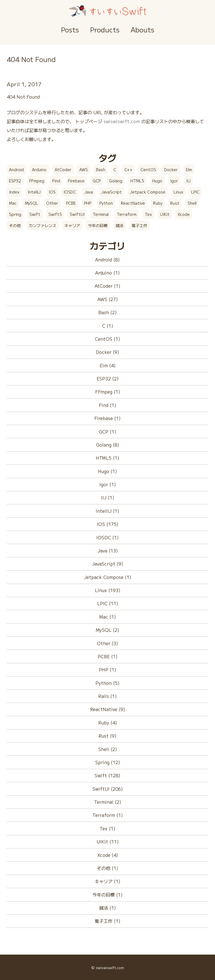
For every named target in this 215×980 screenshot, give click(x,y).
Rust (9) (107, 736)
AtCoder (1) (107, 286)
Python (106, 203)
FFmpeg (37, 181)
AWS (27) (108, 299)
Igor (174, 181)
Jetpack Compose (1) (108, 577)
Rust (175, 203)
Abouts (142, 29)
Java (89, 192)
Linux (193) (108, 590)
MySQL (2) (107, 630)
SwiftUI (77, 214)
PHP (88, 203)
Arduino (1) (107, 273)
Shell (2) (108, 749)
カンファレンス (43, 225)
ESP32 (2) (108, 378)
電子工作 (139, 225)
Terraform (127, 214)
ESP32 (15, 181)
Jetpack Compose (148, 192)
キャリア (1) (107, 881)
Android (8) (107, 259)
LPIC (195, 192)
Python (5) (107, 683)
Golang (116, 181)
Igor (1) (108, 484)
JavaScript (111, 192)
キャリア (72, 225)
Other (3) (107, 643)
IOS (52, 192)
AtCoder (63, 170)
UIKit (165, 214)
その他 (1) (107, 868)
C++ (128, 170)
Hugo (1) (107, 471)
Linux (178, 192)
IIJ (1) (108, 497)
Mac (13, 203)
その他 (15, 225)
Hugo (157, 181)
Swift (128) (107, 775)
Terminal (101, 214)
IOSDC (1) (107, 537)
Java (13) (108, 550)
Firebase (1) (107, 418)
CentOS (148, 170)
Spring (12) (108, 762)
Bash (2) (107, 312)
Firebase (76, 181)
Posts (70, 29)
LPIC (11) (108, 603)
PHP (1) (107, 669)
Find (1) (107, 405)
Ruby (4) (108, 723)
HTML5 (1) (107, 458)
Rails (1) (107, 696)
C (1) (108, 326)
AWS (84, 170)
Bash (101, 170)
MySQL (31, 203)
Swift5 (55, 214)
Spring (15, 214)
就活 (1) (107, 908)
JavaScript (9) (107, 564)
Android (16, 170)
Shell (192, 203)
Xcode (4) (108, 855)
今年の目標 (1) (107, 895)
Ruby (158, 203)
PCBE (71, 203)
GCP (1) (107, 431)
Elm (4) (108, 365)
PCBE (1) (108, 656)
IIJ (188, 181)
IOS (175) (108, 524)
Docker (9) (107, 352)
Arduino (39, 170)
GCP (97, 181)
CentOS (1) (107, 339)
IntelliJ (34, 192)
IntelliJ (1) (107, 511)
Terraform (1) (108, 815)
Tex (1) (107, 828)
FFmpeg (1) (108, 392)
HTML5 (137, 181)
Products (105, 29)
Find (56, 181)
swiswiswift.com (122, 121)
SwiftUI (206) (108, 789)
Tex (148, 214)
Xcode (184, 214)
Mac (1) (107, 617)
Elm (189, 170)
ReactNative (133, 203)
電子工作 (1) (107, 921)
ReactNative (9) (108, 709)
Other (52, 203)
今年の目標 (98, 225)
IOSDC (70, 192)
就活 (120, 225)
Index (14, 192)
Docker (171, 170)
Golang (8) (108, 445)
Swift (35, 214)
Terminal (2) (108, 802)
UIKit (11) (108, 841)
